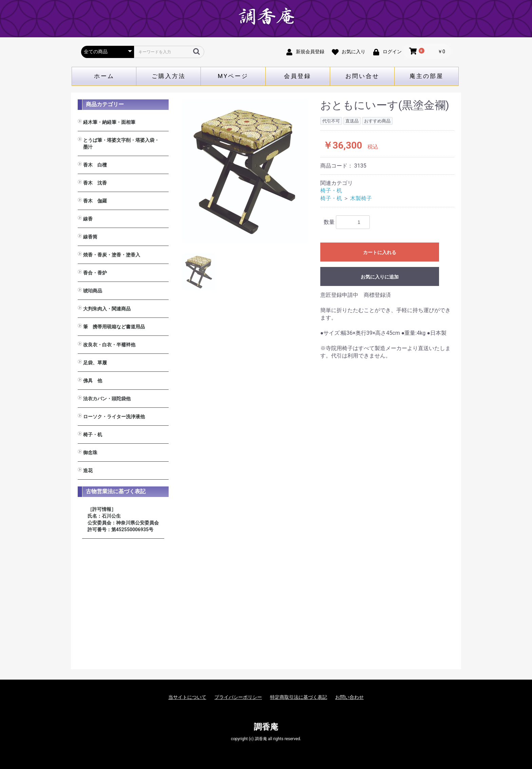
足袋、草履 (95, 363)
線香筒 (90, 237)
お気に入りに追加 (380, 277)
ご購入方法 (169, 76)
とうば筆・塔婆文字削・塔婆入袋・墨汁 (121, 143)
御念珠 (90, 453)
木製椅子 (361, 198)
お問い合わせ (349, 697)
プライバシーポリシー (238, 697)
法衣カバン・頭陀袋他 (107, 399)
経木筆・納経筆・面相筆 (109, 122)
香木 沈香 (95, 183)
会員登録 (298, 76)
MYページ (233, 76)
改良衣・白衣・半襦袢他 (109, 345)
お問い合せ (362, 76)
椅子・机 (93, 435)
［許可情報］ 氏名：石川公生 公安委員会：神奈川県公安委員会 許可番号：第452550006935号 (123, 519)
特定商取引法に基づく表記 (299, 697)
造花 (88, 470)
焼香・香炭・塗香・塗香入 (112, 255)
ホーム (104, 76)
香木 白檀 (95, 165)
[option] (245, 171)
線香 (88, 219)
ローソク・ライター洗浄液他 (114, 417)
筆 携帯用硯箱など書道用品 (114, 327)
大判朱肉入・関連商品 (107, 309)
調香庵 (266, 727)
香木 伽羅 (95, 201)
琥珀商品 (93, 291)
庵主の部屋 (426, 76)
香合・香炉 (95, 273)
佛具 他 (93, 381)
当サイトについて (187, 697)
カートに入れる (380, 252)
